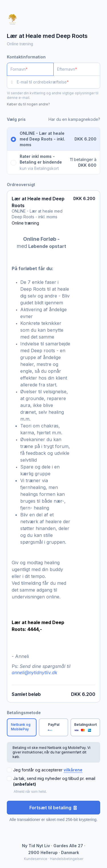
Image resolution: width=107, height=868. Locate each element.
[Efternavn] (77, 69)
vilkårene (73, 770)
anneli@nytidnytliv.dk (35, 673)
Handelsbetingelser (67, 859)
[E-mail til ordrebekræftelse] (58, 82)
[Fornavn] (30, 69)
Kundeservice (36, 859)
